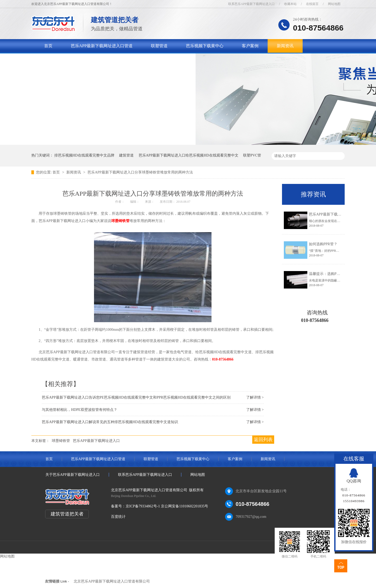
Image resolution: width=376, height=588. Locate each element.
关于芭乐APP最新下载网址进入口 (75, 59)
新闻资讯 (285, 46)
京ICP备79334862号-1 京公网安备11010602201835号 (167, 506)
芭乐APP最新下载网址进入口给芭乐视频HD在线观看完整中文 (189, 155)
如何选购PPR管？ (323, 244)
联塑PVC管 (252, 155)
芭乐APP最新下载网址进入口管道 (102, 46)
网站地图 (334, 4)
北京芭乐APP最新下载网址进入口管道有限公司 (112, 581)
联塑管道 (159, 46)
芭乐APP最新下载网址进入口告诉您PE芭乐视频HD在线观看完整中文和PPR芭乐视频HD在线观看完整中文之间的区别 (136, 397)
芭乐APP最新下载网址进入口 (96, 441)
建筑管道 (126, 155)
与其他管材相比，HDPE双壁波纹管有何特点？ (80, 410)
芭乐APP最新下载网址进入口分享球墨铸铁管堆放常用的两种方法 (140, 172)
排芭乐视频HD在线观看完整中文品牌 (84, 155)
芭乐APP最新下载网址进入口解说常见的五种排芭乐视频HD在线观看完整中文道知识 (110, 422)
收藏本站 (290, 4)
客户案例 (250, 46)
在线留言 (312, 4)
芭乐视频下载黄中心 (205, 46)
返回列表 (263, 440)
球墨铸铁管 (120, 221)
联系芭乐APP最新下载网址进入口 (251, 4)
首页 (48, 46)
